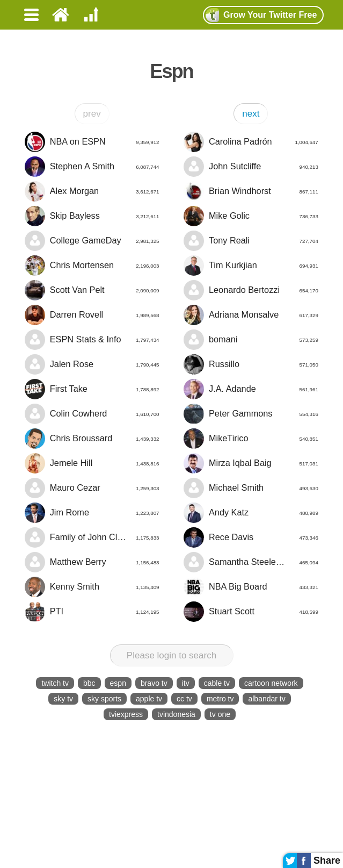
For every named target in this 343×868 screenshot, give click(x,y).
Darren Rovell (92, 315)
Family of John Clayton (92, 537)
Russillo (251, 364)
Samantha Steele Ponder (251, 562)
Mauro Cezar (92, 488)
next (251, 114)
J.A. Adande (251, 389)
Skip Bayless (92, 216)
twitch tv (55, 683)
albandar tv (267, 699)
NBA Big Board (251, 587)
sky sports (104, 699)
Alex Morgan (92, 191)
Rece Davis (251, 537)
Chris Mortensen (92, 266)
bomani (251, 340)
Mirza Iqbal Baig (251, 463)
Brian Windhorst (251, 191)
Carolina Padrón (251, 142)
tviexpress (126, 714)
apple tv (149, 699)
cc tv (184, 699)
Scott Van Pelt (92, 290)
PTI (92, 612)
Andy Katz (251, 513)
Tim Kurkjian (251, 266)
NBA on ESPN (92, 142)
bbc (89, 683)
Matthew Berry (92, 562)
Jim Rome (92, 513)
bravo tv (154, 683)
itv (186, 683)
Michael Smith (251, 488)
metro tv (220, 699)
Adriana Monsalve (251, 315)
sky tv (63, 699)
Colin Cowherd (92, 414)
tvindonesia (176, 714)
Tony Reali (251, 241)
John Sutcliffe (251, 167)
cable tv (217, 683)
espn (118, 683)
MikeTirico (251, 439)
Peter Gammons (251, 414)
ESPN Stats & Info (92, 340)
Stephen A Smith (92, 167)
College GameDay (92, 241)
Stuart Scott (251, 612)
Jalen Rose (92, 364)
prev (92, 114)
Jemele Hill (92, 463)
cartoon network (271, 683)
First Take (92, 389)
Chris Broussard (92, 439)
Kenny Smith (92, 587)
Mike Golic (251, 216)
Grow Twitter (261, 15)
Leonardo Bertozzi (251, 290)
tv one (220, 714)
